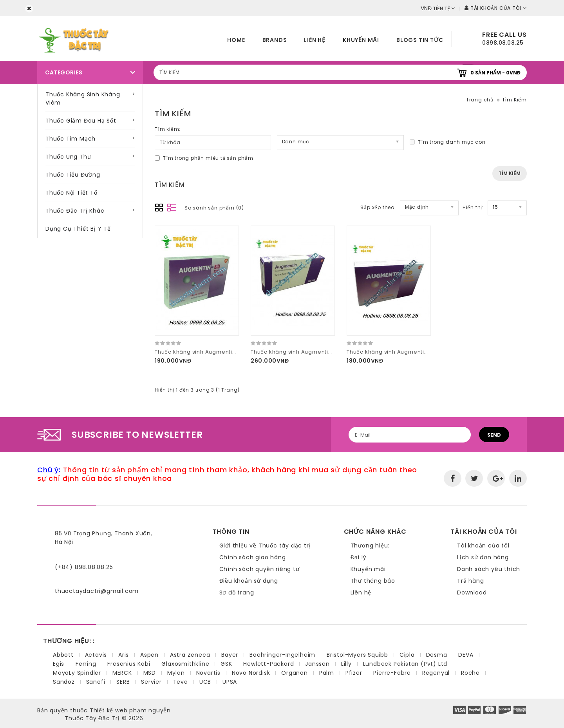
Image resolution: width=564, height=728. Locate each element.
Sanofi (96, 682)
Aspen (149, 655)
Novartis (208, 673)
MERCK (122, 673)
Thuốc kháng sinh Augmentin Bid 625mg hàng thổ (416, 352)
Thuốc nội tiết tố (71, 193)
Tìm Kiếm (514, 100)
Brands (275, 40)
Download (472, 593)
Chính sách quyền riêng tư (259, 569)
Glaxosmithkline (185, 664)
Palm (327, 673)
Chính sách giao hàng (253, 557)
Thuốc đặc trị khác (75, 211)
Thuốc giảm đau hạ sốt (81, 121)
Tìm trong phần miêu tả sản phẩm (204, 158)
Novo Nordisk (251, 673)
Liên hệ (315, 40)
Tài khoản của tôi (483, 546)
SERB (123, 682)
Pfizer (354, 673)
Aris (124, 655)
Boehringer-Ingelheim (282, 655)
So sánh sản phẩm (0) (214, 208)
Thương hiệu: (370, 546)
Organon (295, 673)
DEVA (466, 655)
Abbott (63, 655)
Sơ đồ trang (237, 593)
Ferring (86, 664)
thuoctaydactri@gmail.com (97, 591)
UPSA (230, 682)
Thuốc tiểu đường (73, 175)
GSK (226, 664)
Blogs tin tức (420, 40)
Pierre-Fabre (392, 673)
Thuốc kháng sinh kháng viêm (83, 98)
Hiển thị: (473, 207)
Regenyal (436, 673)
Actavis (96, 655)
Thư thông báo (373, 581)
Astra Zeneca (190, 655)
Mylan (176, 673)
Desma (437, 655)
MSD (150, 673)
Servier (151, 682)
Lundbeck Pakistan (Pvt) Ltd (405, 664)
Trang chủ (480, 100)
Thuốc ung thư (68, 157)
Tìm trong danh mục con (448, 142)
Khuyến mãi (361, 40)
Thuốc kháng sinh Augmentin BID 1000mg (212, 352)
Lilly (346, 664)
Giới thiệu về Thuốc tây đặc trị (265, 546)
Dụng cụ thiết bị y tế (78, 229)
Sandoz (64, 682)
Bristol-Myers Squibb (357, 655)
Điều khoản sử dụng (249, 581)
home (236, 40)
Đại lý (359, 557)
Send (494, 435)
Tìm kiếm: (168, 129)
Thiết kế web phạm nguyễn (130, 710)
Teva (181, 682)
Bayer (230, 655)
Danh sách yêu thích (489, 569)
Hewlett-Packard (268, 664)
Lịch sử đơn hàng (483, 557)
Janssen (317, 664)
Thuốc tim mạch (70, 139)
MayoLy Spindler (77, 673)
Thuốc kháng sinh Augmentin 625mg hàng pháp (318, 352)
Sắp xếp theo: (378, 207)
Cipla (407, 655)
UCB (205, 682)
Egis (59, 664)
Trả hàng (470, 581)
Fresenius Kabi (129, 664)
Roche (470, 673)
